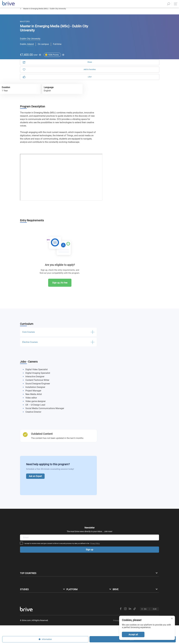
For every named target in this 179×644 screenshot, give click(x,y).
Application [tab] (119, 31)
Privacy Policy (116, 516)
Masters (23, 16)
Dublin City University (30, 43)
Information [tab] (143, 31)
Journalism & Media (39, 16)
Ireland (30, 49)
